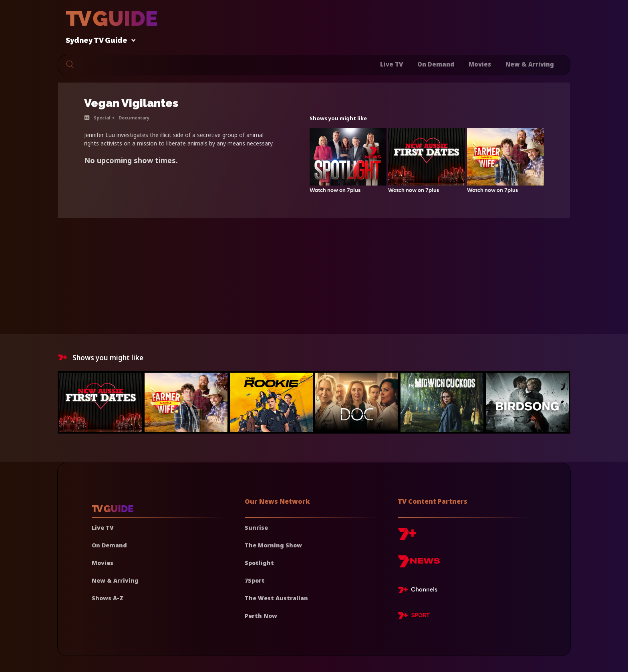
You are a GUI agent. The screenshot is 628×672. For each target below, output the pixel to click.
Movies (480, 64)
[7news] (419, 564)
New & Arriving (530, 64)
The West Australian (276, 598)
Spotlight (259, 563)
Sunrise (256, 528)
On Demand (436, 64)
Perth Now (261, 616)
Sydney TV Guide (99, 41)
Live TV (391, 64)
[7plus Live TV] (420, 591)
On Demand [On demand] (109, 545)
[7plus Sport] (414, 617)
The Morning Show (273, 545)
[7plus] (407, 537)
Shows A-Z (108, 598)
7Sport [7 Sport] (255, 580)
